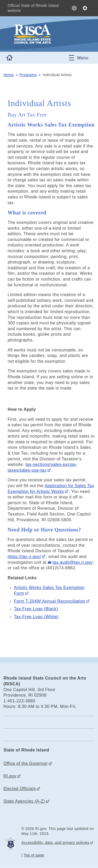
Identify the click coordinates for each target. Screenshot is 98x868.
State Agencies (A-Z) (24, 801)
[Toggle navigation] (79, 58)
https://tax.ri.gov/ (24, 557)
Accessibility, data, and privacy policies (55, 843)
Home (9, 75)
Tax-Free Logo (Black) (36, 609)
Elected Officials (20, 789)
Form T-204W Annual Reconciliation (50, 601)
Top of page (34, 855)
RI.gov (10, 776)
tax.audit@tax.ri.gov (73, 562)
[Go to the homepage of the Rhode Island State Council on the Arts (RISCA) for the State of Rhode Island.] (49, 34)
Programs (28, 75)
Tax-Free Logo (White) (36, 617)
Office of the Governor (25, 763)
